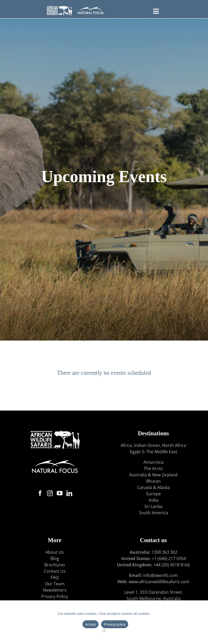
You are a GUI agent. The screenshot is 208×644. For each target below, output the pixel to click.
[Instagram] (50, 493)
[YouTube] (60, 493)
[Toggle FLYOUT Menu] (156, 11)
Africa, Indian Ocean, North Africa (153, 445)
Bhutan (154, 481)
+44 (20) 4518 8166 (172, 565)
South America (154, 513)
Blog (55, 558)
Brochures (55, 565)
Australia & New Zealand (153, 475)
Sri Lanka (153, 506)
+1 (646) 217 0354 (169, 558)
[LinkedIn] (69, 493)
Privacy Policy (55, 596)
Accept (90, 624)
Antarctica (154, 462)
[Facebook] (40, 493)
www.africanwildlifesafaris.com (159, 582)
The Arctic (154, 468)
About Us (55, 552)
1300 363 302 (164, 552)
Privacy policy (115, 624)
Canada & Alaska (154, 487)
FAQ (55, 577)
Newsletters (55, 590)
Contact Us (55, 571)
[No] (104, 630)
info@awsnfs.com (160, 575)
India (154, 500)
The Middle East (162, 452)
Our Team (55, 584)
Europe (154, 494)
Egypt (135, 452)
